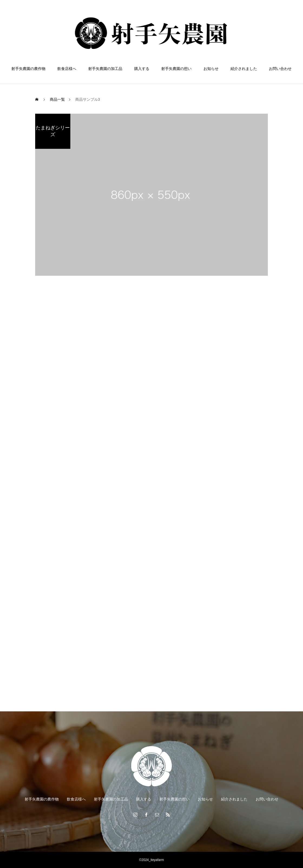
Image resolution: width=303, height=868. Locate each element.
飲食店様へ (67, 69)
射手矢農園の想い (176, 69)
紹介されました (244, 69)
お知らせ (211, 69)
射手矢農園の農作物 (28, 69)
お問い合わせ (280, 69)
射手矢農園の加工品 (105, 69)
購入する (142, 69)
